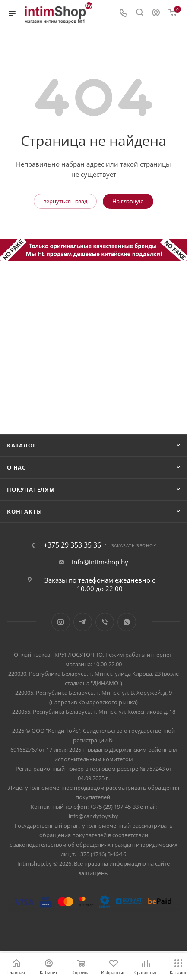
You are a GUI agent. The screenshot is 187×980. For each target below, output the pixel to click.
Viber (105, 622)
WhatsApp (127, 622)
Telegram (83, 622)
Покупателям (31, 489)
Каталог (22, 445)
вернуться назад (65, 201)
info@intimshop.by (100, 562)
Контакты (24, 511)
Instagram (61, 622)
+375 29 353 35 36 (72, 545)
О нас (16, 467)
